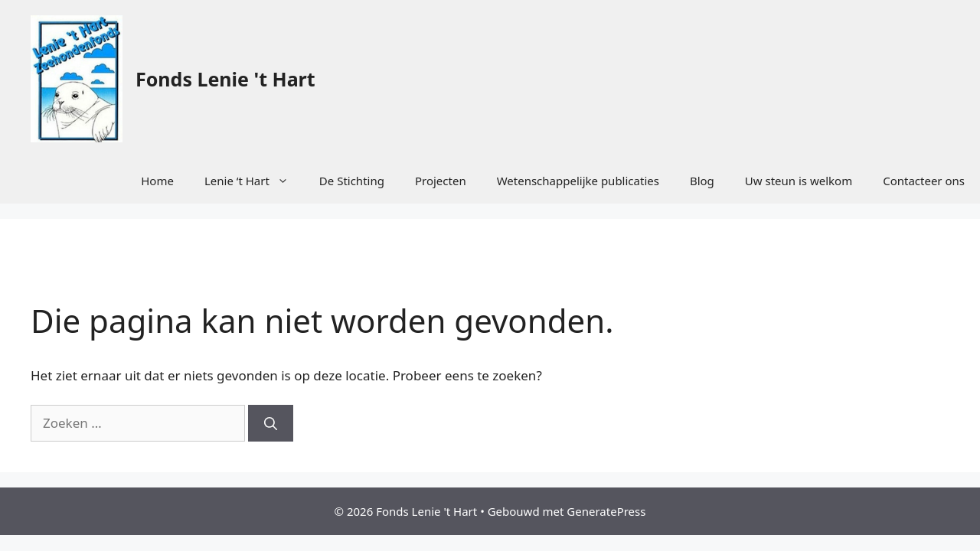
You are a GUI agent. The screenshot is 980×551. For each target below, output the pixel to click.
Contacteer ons (924, 181)
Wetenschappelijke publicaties (578, 181)
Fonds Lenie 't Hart (225, 79)
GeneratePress (606, 511)
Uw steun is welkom (799, 181)
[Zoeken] (271, 423)
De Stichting (352, 181)
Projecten (441, 181)
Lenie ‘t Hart (254, 181)
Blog (702, 181)
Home (157, 181)
